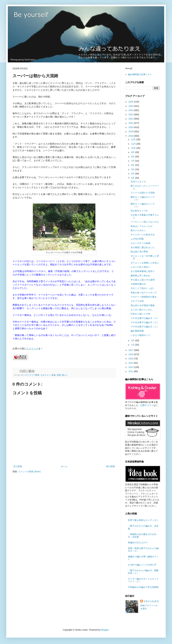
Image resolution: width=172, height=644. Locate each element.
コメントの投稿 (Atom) (29, 471)
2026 (131, 102)
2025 (131, 106)
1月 (133, 345)
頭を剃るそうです (139, 211)
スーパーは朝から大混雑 (143, 193)
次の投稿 (18, 466)
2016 (131, 354)
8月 (133, 157)
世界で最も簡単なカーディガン (143, 520)
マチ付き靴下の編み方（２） (145, 322)
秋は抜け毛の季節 (139, 252)
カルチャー (45, 375)
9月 (133, 152)
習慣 (59, 375)
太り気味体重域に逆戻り (143, 271)
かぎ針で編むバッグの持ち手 (142, 565)
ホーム (64, 466)
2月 (133, 340)
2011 (131, 371)
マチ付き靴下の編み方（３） (145, 318)
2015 (131, 359)
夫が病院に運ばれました (143, 247)
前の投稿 (111, 466)
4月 (133, 174)
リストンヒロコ (151, 601)
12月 (134, 139)
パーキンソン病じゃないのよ (145, 222)
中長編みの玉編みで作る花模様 (143, 587)
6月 (133, 165)
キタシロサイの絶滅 (140, 243)
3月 (133, 178)
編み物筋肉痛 (137, 331)
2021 (131, 123)
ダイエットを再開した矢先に (145, 263)
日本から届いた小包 (140, 314)
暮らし (65, 375)
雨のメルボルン (138, 230)
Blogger (105, 630)
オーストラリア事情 (30, 375)
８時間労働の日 (138, 284)
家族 (54, 375)
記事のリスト (147, 405)
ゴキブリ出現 (137, 301)
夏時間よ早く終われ (140, 276)
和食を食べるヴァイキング (144, 293)
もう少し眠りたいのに (142, 310)
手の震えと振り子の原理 (143, 280)
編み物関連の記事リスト (140, 74)
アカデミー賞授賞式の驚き (144, 297)
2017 (131, 350)
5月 (133, 169)
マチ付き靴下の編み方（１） (145, 327)
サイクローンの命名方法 (143, 235)
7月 (133, 161)
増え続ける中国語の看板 (143, 305)
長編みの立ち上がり (138, 542)
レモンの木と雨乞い (140, 267)
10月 (134, 148)
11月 (134, 144)
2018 (131, 136)
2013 (131, 363)
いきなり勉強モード (140, 335)
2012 (131, 367)
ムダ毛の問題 (137, 239)
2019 (131, 131)
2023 (131, 114)
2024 (131, 110)
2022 (131, 119)
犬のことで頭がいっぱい (143, 288)
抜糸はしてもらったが (142, 226)
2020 (131, 127)
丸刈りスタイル (138, 182)
